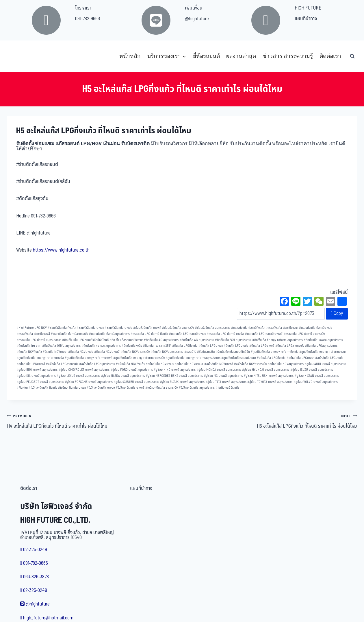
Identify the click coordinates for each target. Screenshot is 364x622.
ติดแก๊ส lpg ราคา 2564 (157, 346)
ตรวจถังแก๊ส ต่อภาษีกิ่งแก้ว (248, 328)
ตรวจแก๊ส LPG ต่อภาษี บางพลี (264, 334)
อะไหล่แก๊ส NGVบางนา (160, 364)
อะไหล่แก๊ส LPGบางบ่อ (329, 358)
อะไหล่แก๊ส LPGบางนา (300, 358)
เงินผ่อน (22, 388)
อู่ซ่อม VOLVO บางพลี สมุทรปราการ (316, 382)
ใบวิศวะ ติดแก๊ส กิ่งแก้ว (43, 388)
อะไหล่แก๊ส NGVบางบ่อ (189, 364)
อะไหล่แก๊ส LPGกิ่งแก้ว (271, 358)
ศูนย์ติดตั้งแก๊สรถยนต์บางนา (239, 358)
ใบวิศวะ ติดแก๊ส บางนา (72, 388)
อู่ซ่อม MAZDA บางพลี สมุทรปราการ (123, 376)
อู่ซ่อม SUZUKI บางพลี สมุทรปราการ (182, 382)
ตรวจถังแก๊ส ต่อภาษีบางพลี (33, 334)
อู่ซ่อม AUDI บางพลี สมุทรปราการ (325, 364)
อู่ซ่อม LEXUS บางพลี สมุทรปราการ (78, 376)
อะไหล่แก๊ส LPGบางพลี (31, 364)
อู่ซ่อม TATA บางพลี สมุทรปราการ (226, 382)
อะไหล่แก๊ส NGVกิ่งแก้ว (130, 364)
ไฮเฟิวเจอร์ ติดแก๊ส (227, 388)
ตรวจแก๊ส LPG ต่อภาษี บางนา (187, 334)
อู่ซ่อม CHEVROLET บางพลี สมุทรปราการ (84, 370)
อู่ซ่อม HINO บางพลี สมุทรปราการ (175, 370)
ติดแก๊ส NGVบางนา (55, 352)
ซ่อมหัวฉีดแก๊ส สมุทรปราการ (213, 328)
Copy (337, 313)
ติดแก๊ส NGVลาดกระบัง (135, 352)
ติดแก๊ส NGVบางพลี (107, 352)
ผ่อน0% (190, 352)
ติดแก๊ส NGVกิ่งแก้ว (29, 352)
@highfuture (197, 19)
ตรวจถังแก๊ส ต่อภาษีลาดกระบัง (69, 334)
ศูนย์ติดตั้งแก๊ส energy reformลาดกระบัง (139, 358)
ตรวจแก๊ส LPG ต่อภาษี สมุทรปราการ (39, 340)
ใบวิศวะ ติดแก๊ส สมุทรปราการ (197, 388)
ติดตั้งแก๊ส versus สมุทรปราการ (101, 346)
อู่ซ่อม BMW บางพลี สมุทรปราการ (37, 370)
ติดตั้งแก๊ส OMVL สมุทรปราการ (61, 346)
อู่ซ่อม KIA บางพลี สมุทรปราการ (36, 376)
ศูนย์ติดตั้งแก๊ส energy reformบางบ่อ (40, 358)
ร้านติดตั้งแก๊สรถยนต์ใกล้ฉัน (233, 352)
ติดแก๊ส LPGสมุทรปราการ (321, 346)
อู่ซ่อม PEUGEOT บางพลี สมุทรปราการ (40, 382)
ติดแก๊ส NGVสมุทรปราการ (167, 352)
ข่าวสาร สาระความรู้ (288, 56)
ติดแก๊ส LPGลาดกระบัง (290, 346)
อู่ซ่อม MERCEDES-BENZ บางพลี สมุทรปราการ (174, 376)
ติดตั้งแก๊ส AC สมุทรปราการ (161, 340)
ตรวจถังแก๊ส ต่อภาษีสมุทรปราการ (109, 334)
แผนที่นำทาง (306, 19)
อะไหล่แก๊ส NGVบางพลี (219, 364)
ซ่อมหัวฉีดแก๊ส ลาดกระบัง (178, 328)
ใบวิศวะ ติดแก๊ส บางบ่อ (101, 388)
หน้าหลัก (130, 56)
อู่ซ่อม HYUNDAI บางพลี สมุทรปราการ (266, 370)
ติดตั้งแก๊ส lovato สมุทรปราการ (323, 340)
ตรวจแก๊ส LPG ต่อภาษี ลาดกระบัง (304, 334)
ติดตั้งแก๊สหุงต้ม (132, 346)
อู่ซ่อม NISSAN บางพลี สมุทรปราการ (317, 376)
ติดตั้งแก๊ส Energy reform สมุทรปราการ (277, 340)
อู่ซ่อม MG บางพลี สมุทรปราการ (223, 376)
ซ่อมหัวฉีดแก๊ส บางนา (90, 328)
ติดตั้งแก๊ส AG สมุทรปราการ (197, 340)
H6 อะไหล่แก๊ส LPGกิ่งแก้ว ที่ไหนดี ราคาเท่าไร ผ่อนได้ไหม (272, 421)
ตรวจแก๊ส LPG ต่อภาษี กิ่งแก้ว (149, 334)
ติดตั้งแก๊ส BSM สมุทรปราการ (233, 340)
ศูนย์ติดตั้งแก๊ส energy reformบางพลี (89, 358)
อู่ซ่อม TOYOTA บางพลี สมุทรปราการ (270, 382)
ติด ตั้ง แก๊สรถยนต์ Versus (126, 340)
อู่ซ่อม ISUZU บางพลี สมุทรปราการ (312, 370)
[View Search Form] (352, 56)
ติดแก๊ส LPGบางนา (211, 346)
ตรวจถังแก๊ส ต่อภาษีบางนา (282, 328)
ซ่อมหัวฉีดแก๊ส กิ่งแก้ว (62, 328)
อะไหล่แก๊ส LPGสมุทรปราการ (97, 364)
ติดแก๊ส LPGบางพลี (262, 346)
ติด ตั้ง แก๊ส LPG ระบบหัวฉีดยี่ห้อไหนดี (85, 340)
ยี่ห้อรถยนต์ (206, 56)
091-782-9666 (88, 19)
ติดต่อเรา (330, 56)
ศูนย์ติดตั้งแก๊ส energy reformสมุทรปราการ (193, 358)
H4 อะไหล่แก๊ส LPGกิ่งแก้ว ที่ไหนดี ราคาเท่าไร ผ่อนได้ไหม (92, 421)
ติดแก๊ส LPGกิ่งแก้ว (185, 346)
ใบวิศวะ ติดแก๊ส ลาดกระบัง (161, 388)
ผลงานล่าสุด (241, 56)
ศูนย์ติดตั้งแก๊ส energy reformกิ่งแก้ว (275, 352)
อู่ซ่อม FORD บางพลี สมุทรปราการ (132, 370)
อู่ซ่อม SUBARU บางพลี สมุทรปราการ (136, 382)
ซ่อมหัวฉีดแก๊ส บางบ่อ (118, 328)
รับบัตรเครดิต (206, 352)
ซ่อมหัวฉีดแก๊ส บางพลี (147, 328)
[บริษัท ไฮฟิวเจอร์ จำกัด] (20, 56)
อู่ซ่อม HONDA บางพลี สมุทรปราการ (219, 370)
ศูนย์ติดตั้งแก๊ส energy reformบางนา (323, 352)
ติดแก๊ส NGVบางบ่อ (81, 352)
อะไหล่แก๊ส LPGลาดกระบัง (62, 364)
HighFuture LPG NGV (32, 328)
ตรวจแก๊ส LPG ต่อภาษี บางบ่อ (225, 334)
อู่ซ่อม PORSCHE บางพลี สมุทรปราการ (89, 382)
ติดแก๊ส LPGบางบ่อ (236, 346)
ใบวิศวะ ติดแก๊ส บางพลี (130, 388)
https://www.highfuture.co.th (61, 250)
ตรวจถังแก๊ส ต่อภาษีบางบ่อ (316, 328)
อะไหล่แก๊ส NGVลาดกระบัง (250, 364)
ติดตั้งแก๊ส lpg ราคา (29, 346)
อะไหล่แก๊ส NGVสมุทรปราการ (286, 364)
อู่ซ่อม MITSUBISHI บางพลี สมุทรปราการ (269, 376)
